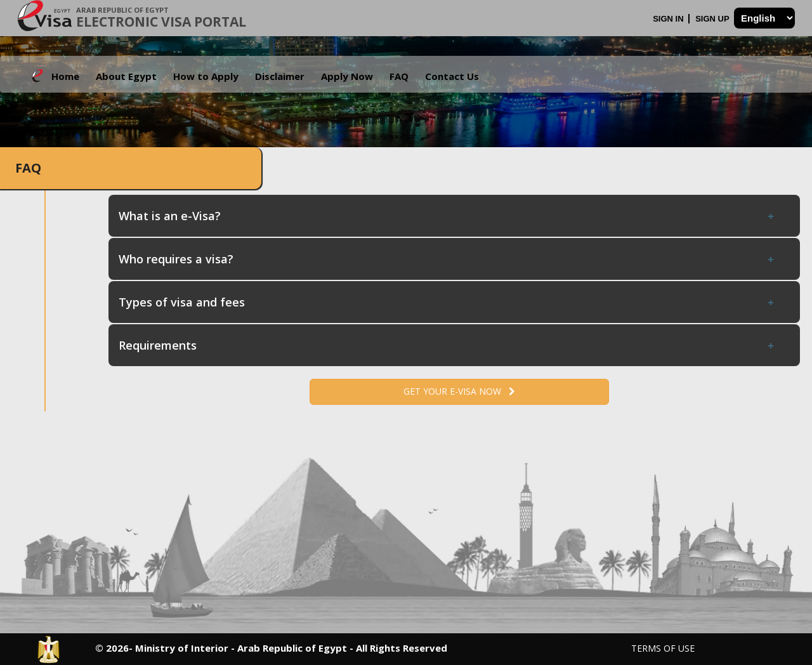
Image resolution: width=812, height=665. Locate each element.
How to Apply (206, 76)
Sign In (669, 19)
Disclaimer (280, 76)
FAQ (399, 76)
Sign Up (713, 19)
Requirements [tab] (447, 345)
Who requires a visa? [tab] (447, 259)
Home (65, 76)
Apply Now (347, 76)
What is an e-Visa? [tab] (447, 216)
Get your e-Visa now (459, 391)
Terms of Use (663, 648)
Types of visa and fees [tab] (447, 302)
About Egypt (126, 76)
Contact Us (452, 76)
